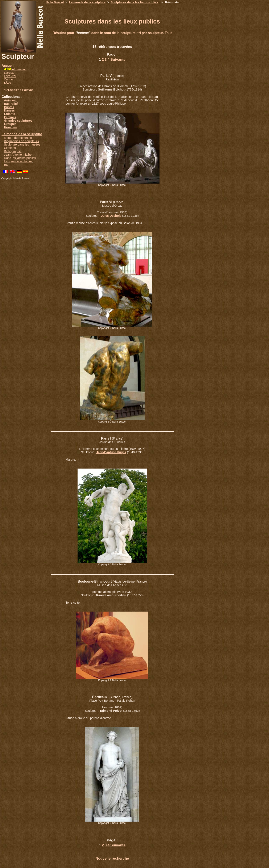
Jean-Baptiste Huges (111, 452)
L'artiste (9, 73)
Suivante (118, 59)
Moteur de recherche (18, 138)
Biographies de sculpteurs (21, 141)
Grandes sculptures (18, 121)
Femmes (10, 117)
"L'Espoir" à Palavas (19, 90)
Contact (9, 79)
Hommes (10, 127)
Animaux (10, 100)
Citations (10, 148)
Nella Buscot (55, 2)
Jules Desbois (111, 216)
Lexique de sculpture (18, 161)
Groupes (10, 124)
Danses (9, 110)
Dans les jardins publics (20, 158)
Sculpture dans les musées (22, 144)
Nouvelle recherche (112, 858)
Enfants (10, 114)
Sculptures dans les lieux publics (135, 2)
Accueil (7, 66)
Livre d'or (10, 76)
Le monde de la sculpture (22, 134)
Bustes (9, 107)
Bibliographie (13, 151)
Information (19, 69)
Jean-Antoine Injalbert (19, 155)
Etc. (7, 165)
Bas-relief (11, 104)
